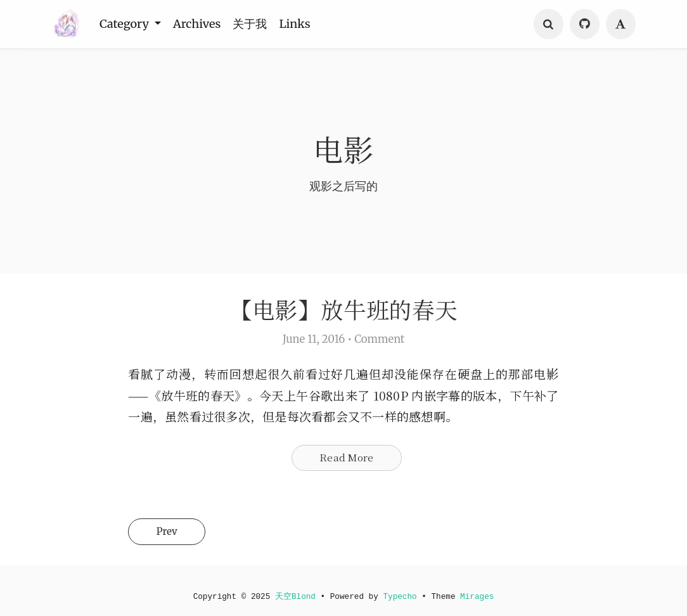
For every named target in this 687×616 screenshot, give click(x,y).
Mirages (484, 596)
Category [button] (127, 24)
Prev (174, 540)
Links (302, 24)
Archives (201, 24)
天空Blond (293, 596)
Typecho (402, 596)
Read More (346, 463)
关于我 (256, 24)
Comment (379, 342)
